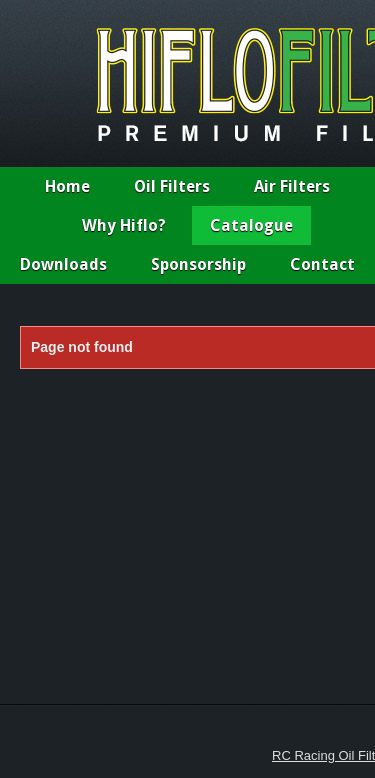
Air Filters (292, 186)
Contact (322, 264)
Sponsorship (198, 264)
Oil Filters (172, 186)
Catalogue (251, 225)
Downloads (63, 264)
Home (67, 186)
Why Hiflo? (124, 225)
